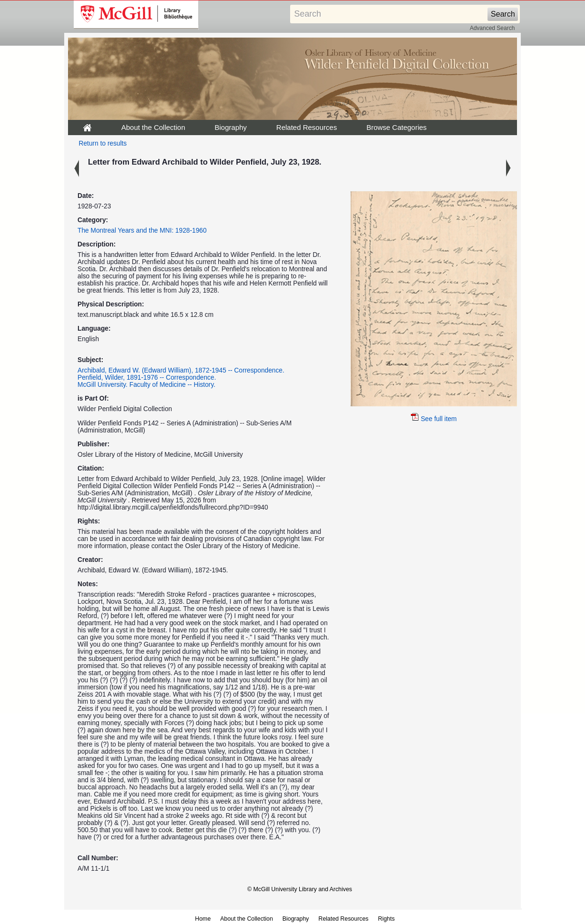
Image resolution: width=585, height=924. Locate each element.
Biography (231, 127)
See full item (434, 419)
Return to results (103, 143)
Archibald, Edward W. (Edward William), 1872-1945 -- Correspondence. (181, 370)
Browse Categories (396, 127)
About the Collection (153, 127)
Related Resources (307, 127)
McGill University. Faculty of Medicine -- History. (146, 385)
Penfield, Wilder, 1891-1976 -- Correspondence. (147, 378)
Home (203, 919)
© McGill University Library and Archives (300, 889)
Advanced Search (492, 28)
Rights (386, 919)
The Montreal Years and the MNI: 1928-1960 (142, 231)
